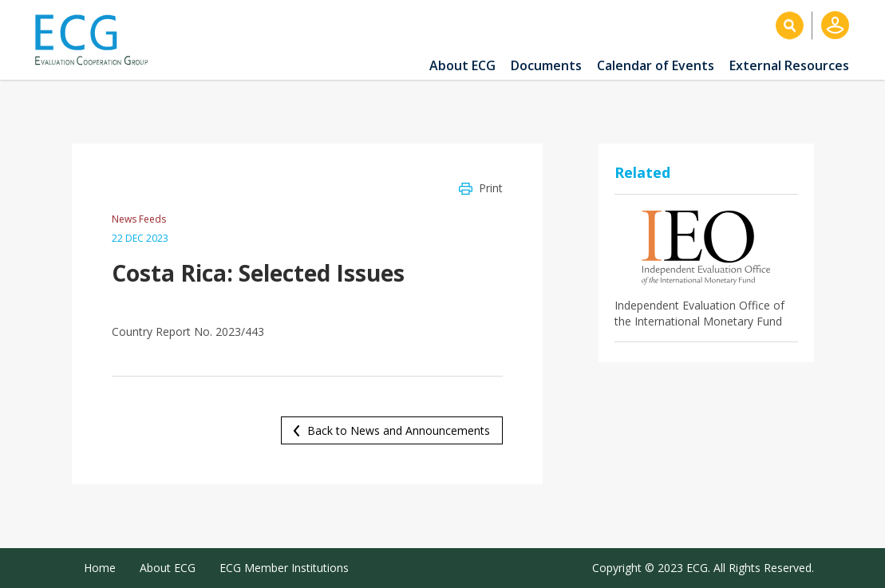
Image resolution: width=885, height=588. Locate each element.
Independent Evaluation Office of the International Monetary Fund (699, 313)
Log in (835, 25)
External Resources (789, 65)
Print (491, 188)
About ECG (462, 65)
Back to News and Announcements (399, 430)
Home (100, 568)
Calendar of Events (656, 65)
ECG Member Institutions (284, 568)
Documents (546, 65)
